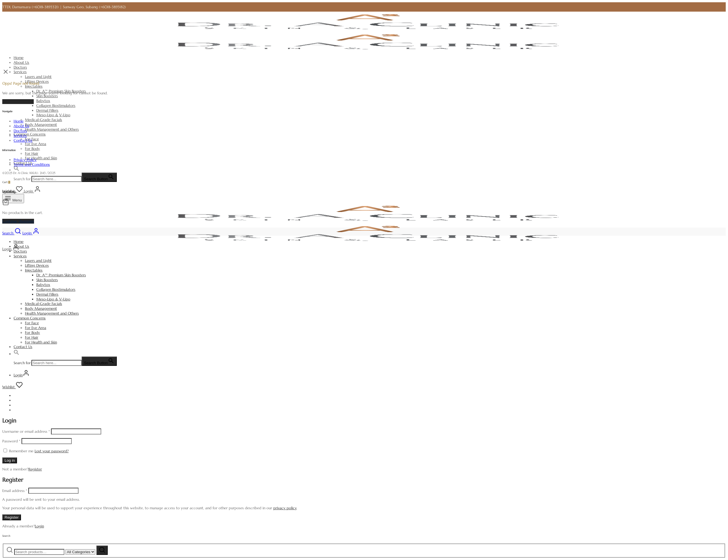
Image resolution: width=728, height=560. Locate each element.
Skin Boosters (47, 96)
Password (11, 441)
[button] (16, 170)
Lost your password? (52, 451)
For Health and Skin (41, 158)
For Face (32, 323)
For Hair (32, 153)
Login (39, 526)
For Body (32, 149)
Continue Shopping (18, 221)
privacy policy (285, 508)
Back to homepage (18, 102)
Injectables (34, 86)
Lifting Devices (37, 265)
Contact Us (23, 140)
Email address (15, 491)
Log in (10, 460)
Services (20, 72)
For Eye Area (36, 144)
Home (19, 58)
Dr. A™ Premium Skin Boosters (61, 275)
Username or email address (26, 431)
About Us (21, 62)
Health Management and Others (52, 129)
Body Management (41, 125)
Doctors (20, 67)
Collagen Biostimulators (56, 106)
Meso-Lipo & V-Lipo (53, 115)
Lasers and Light (38, 77)
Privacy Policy (25, 160)
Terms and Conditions (32, 165)
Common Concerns (30, 134)
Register (35, 469)
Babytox (43, 101)
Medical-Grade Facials (44, 120)
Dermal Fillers (47, 110)
